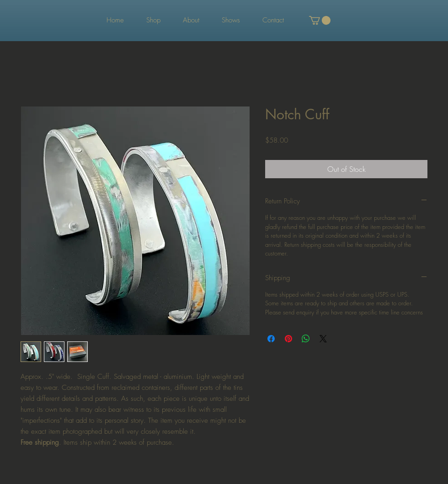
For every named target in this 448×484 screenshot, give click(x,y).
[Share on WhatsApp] (306, 339)
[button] (320, 20)
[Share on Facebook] (271, 339)
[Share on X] (323, 339)
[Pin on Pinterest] (288, 339)
